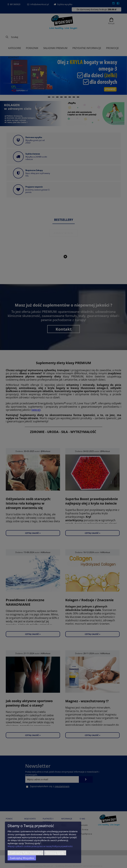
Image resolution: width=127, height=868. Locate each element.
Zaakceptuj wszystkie (22, 858)
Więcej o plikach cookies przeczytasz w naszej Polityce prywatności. (40, 846)
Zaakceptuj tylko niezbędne (26, 853)
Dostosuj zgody (55, 853)
